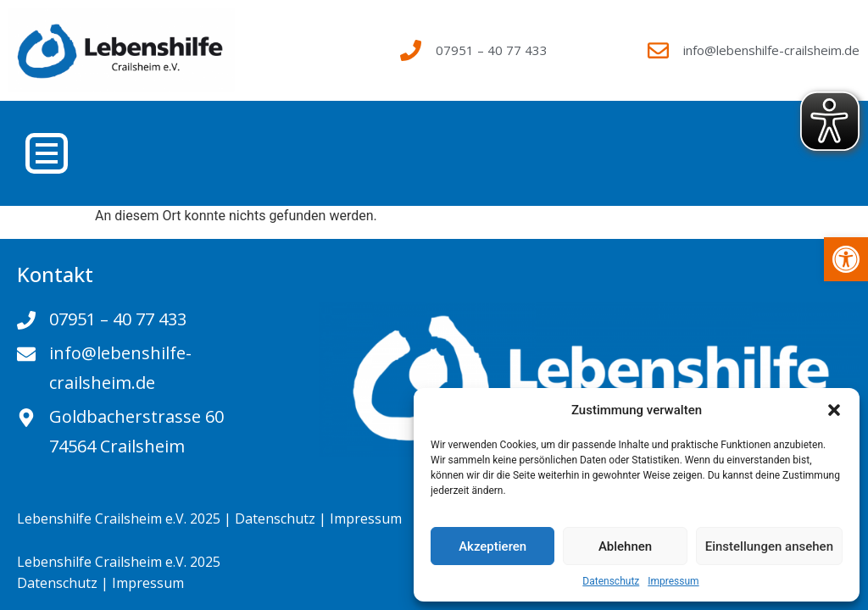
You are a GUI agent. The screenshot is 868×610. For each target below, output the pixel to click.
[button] (834, 410)
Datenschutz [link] (611, 581)
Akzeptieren (492, 546)
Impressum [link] (673, 581)
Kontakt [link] (55, 274)
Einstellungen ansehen (769, 546)
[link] (846, 259)
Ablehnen (625, 546)
